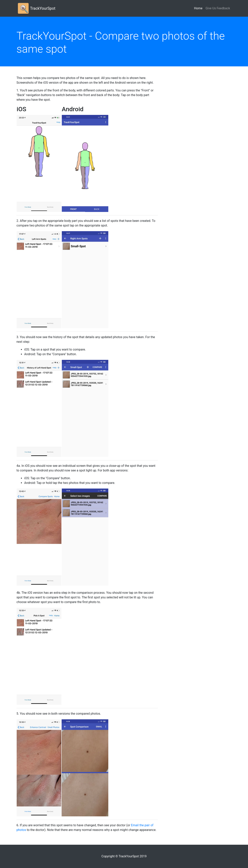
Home (199, 8)
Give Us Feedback (218, 8)
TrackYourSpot (43, 8)
